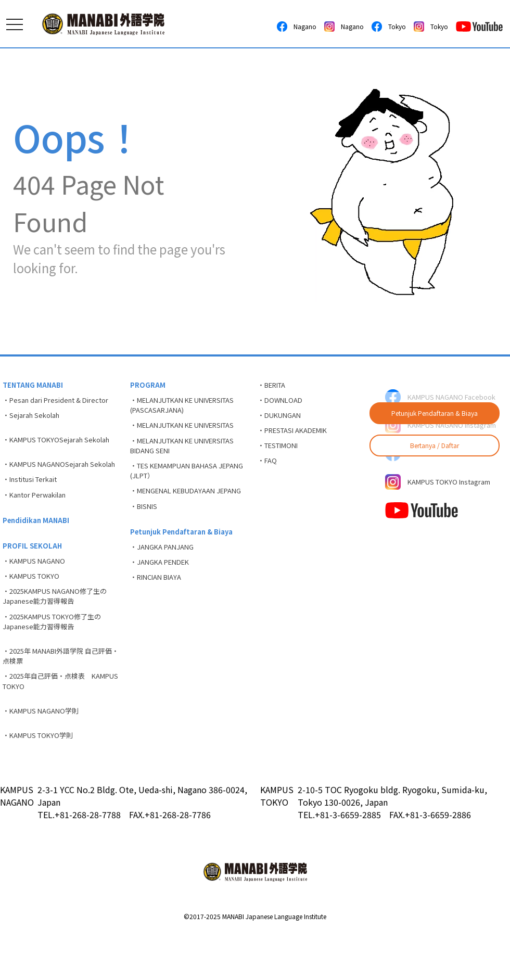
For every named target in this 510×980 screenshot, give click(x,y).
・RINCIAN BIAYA (160, 612)
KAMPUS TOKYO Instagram (444, 501)
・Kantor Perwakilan (39, 518)
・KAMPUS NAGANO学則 (44, 756)
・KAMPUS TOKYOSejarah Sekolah (62, 447)
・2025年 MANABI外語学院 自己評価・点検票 (60, 696)
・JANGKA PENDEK (164, 594)
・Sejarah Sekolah (35, 420)
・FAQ (269, 472)
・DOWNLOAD (282, 403)
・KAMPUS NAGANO (37, 591)
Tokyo (389, 27)
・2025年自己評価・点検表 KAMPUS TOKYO (52, 724)
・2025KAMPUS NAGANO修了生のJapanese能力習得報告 (60, 631)
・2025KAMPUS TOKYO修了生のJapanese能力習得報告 (57, 659)
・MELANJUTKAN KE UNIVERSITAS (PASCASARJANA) (190, 408)
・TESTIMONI (282, 454)
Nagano (297, 27)
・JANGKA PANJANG (165, 577)
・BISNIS (146, 532)
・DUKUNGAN (282, 420)
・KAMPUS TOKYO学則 (41, 783)
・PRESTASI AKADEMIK (298, 437)
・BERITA (275, 386)
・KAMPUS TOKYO (34, 608)
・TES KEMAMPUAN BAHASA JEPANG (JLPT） (180, 482)
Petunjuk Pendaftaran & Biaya (435, 413)
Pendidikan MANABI (38, 546)
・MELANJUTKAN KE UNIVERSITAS (190, 431)
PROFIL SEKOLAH (33, 574)
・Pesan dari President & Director (61, 403)
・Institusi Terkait (35, 501)
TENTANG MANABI (35, 386)
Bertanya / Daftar (435, 445)
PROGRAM (148, 386)
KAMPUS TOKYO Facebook (442, 468)
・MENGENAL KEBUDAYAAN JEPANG (179, 510)
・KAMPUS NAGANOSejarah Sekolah (50, 479)
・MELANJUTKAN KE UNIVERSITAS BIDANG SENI (190, 454)
